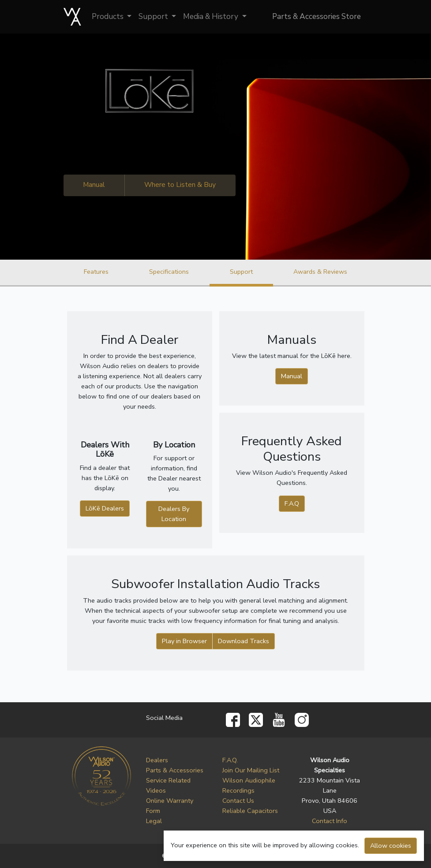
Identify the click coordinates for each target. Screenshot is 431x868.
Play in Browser (184, 641)
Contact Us (238, 801)
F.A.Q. (230, 760)
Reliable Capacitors (250, 811)
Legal (154, 821)
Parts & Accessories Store (317, 17)
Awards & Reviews (320, 272)
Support (154, 17)
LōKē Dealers (105, 508)
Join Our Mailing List (251, 770)
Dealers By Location (174, 514)
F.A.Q (292, 503)
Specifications (169, 272)
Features (96, 272)
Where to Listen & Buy (180, 185)
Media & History (212, 17)
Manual (94, 185)
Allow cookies (391, 846)
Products (109, 17)
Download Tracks (244, 641)
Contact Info (330, 821)
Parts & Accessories (175, 770)
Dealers (157, 760)
